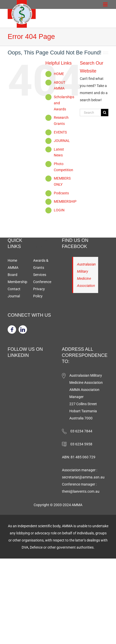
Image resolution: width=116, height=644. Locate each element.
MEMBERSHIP (65, 201)
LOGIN (59, 210)
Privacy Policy (39, 292)
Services (40, 275)
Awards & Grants (41, 264)
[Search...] (90, 113)
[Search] (105, 113)
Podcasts (61, 193)
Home (12, 260)
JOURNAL (62, 141)
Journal (14, 296)
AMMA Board (13, 271)
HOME (59, 74)
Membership (17, 282)
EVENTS (60, 132)
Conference (42, 282)
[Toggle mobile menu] (106, 4)
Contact (14, 289)
